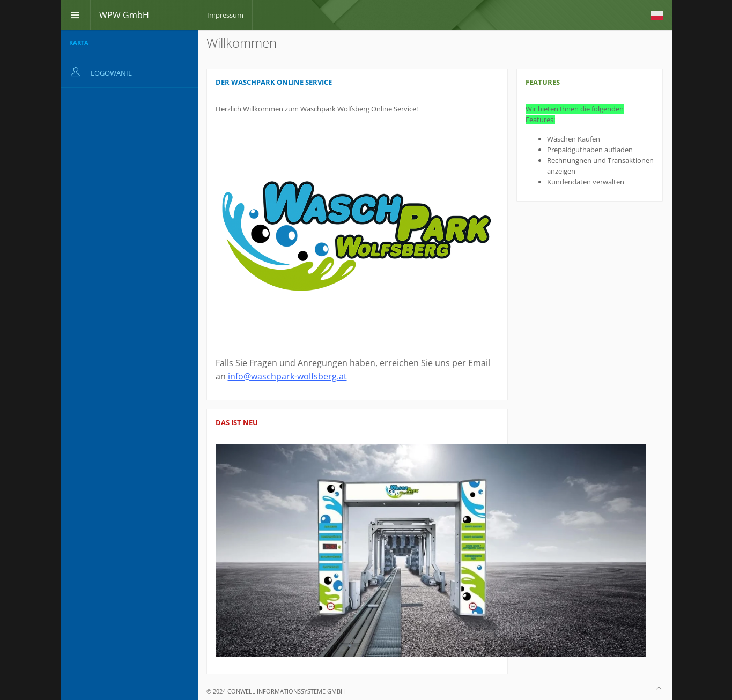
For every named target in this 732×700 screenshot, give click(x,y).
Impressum (225, 15)
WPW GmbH (124, 15)
